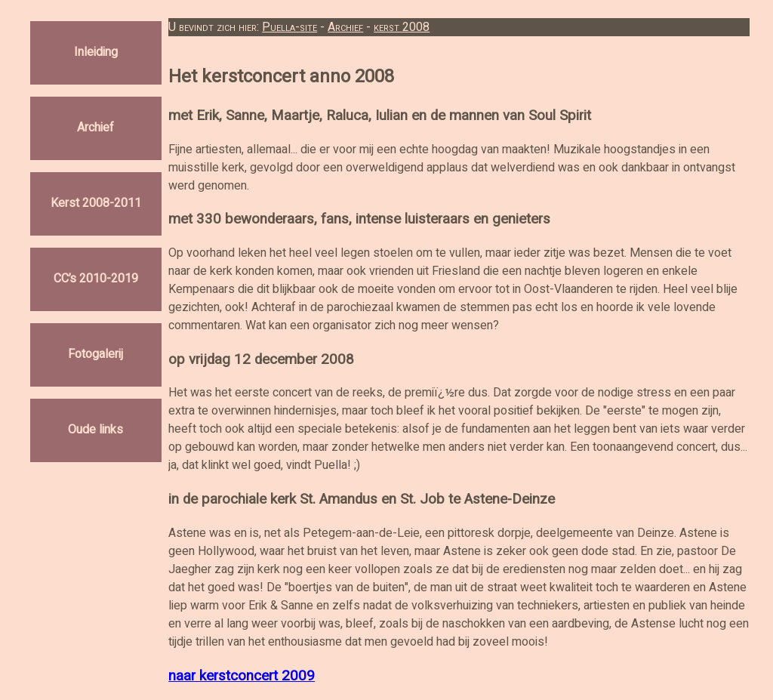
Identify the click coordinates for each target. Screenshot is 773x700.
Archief (95, 128)
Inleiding (96, 53)
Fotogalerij (95, 355)
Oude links (95, 430)
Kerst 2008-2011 (96, 204)
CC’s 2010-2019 (96, 279)
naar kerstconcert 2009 (242, 676)
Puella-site (289, 27)
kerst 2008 (402, 27)
